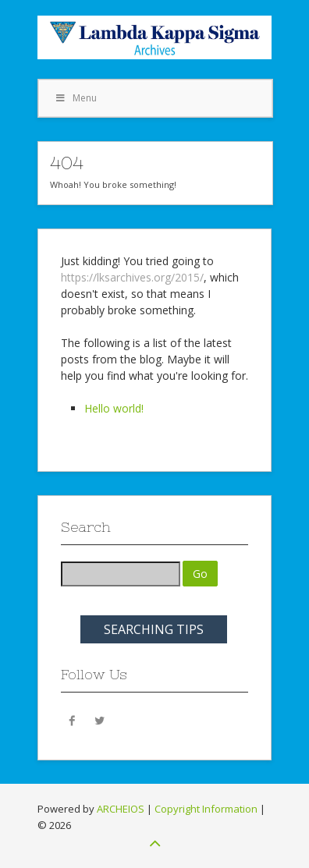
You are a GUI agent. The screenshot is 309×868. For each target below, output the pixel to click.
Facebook (73, 720)
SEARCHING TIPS (154, 629)
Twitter (99, 720)
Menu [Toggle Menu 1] (76, 98)
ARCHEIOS (121, 809)
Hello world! (114, 408)
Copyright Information (206, 809)
